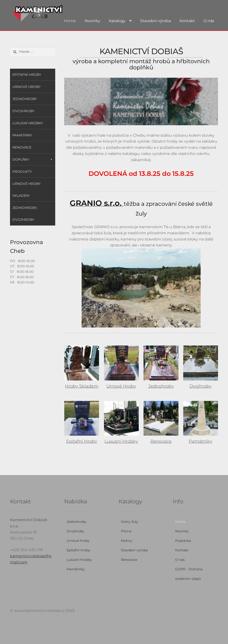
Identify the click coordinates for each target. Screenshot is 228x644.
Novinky (92, 21)
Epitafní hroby (27, 75)
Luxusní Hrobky (121, 441)
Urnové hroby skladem (27, 190)
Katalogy (117, 21)
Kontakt (187, 21)
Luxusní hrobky (28, 123)
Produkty (22, 172)
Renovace (161, 441)
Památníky (201, 441)
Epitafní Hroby (82, 441)
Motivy (127, 541)
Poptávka (183, 541)
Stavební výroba (156, 21)
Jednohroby (161, 386)
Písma (126, 531)
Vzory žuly (129, 522)
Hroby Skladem (82, 386)
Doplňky (33, 159)
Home (70, 21)
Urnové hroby (27, 87)
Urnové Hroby (121, 386)
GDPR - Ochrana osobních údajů (189, 574)
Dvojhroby (201, 386)
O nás (209, 21)
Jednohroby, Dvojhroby (25, 214)
